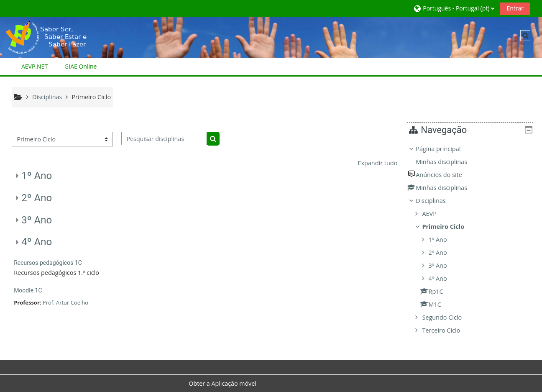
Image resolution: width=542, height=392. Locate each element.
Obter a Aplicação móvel (222, 383)
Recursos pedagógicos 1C (48, 263)
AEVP (435, 214)
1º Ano (37, 176)
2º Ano (37, 198)
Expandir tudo (377, 163)
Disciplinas (437, 201)
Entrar (515, 8)
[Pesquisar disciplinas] (164, 138)
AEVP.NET (35, 66)
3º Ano (37, 220)
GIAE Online (81, 66)
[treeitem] (473, 240)
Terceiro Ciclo (447, 330)
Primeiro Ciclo (449, 227)
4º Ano (37, 242)
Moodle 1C (28, 290)
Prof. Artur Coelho (65, 302)
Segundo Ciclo (448, 317)
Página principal (444, 149)
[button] (454, 8)
